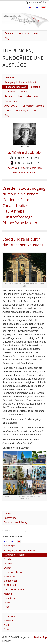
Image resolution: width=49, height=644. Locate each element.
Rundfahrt (35, 87)
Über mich (10, 34)
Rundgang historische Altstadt (20, 82)
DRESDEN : (11, 78)
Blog (7, 38)
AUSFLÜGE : (11, 106)
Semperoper (11, 101)
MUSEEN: (10, 92)
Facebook (12, 168)
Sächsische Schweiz (33, 106)
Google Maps (35, 168)
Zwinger (23, 92)
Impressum (10, 518)
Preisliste (24, 34)
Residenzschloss (13, 96)
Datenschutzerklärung (15, 522)
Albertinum (32, 96)
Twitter (23, 168)
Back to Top (40, 637)
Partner (8, 514)
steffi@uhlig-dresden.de (24, 153)
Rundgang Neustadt (15, 87)
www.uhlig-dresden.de (24, 173)
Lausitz (36, 111)
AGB (35, 34)
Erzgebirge (22, 111)
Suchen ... (2, 529)
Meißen (8, 111)
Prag (7, 115)
